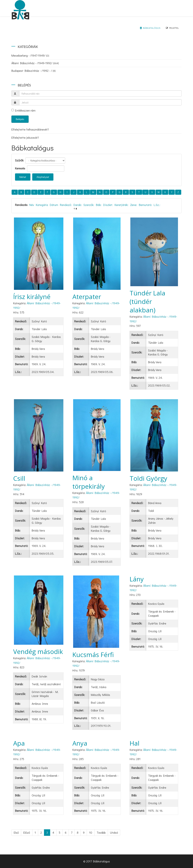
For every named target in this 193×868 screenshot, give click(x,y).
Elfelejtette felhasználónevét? (30, 129)
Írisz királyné (32, 297)
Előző (27, 832)
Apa (19, 743)
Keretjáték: (121, 205)
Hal (135, 743)
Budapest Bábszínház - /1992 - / (33, 71)
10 (91, 832)
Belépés (20, 119)
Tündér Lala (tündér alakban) (147, 301)
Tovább (101, 832)
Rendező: (66, 205)
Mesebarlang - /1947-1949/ (30, 55)
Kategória (42, 205)
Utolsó (114, 832)
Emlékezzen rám (23, 110)
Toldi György (148, 478)
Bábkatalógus (150, 28)
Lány (137, 579)
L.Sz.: (157, 205)
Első (16, 832)
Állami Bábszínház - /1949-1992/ (35, 63)
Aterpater (87, 297)
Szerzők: (89, 205)
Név (32, 205)
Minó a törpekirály (89, 482)
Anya (80, 743)
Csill (19, 478)
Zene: (134, 205)
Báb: (99, 205)
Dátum (54, 205)
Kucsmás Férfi (93, 655)
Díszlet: (108, 205)
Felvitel (172, 28)
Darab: (78, 205)
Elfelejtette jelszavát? (25, 137)
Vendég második (38, 651)
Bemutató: (145, 205)
